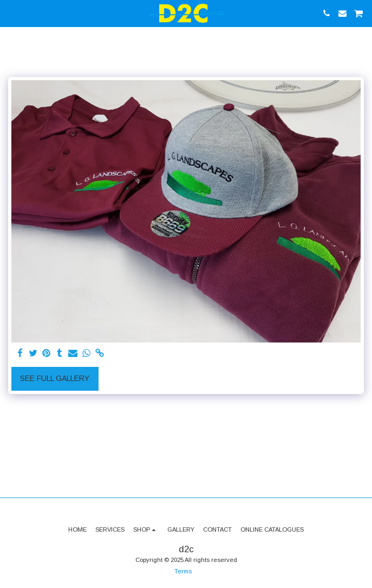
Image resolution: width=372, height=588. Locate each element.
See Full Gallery (55, 378)
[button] (12, 13)
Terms (183, 571)
